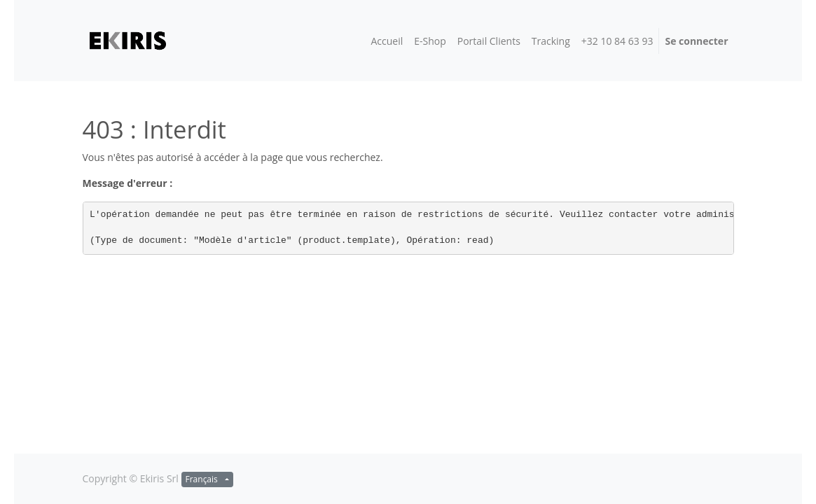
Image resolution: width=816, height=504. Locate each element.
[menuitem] (387, 41)
